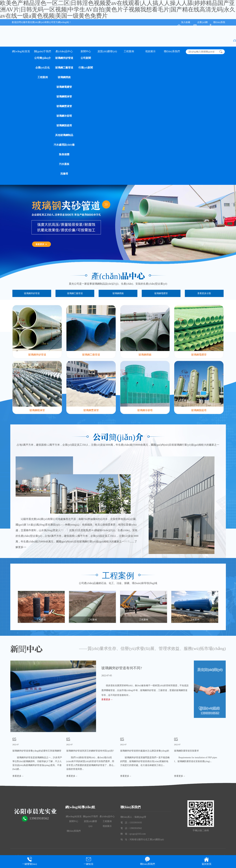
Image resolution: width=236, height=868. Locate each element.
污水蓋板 (64, 164)
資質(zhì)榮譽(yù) (107, 51)
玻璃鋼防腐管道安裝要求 (186, 751)
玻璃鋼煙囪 (64, 77)
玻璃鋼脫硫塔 (64, 125)
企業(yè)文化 (43, 68)
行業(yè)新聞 (86, 68)
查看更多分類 (204, 293)
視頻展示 (150, 51)
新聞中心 (86, 51)
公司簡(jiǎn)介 (42, 58)
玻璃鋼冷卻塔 (64, 116)
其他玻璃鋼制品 (64, 135)
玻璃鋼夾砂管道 (64, 58)
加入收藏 (186, 22)
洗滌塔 (64, 174)
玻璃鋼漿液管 (64, 106)
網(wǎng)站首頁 (21, 51)
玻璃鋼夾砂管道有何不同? (122, 668)
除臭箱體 (64, 154)
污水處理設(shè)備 (64, 145)
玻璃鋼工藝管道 (64, 68)
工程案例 (43, 77)
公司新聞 (86, 58)
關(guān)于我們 (43, 51)
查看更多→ (107, 699)
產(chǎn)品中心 (64, 51)
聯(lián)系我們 (172, 51)
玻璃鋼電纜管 (64, 87)
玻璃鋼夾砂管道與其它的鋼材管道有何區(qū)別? (90, 751)
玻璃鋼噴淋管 (64, 97)
